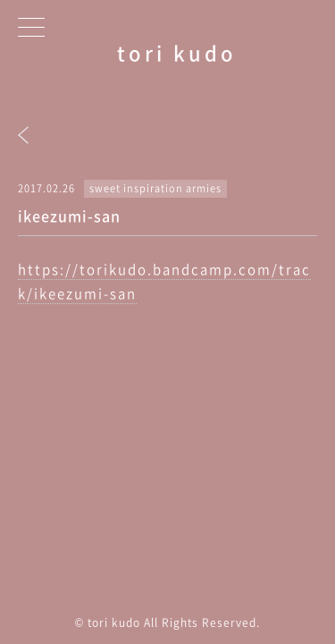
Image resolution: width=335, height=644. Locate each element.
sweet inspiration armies (155, 188)
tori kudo (177, 52)
